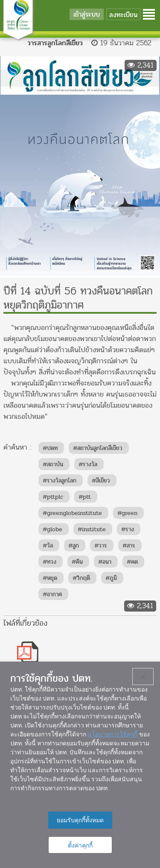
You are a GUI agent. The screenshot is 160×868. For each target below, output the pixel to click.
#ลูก (74, 546)
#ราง (128, 529)
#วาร (101, 546)
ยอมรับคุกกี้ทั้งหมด (80, 820)
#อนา (105, 562)
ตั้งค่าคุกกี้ (80, 845)
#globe (52, 529)
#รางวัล (88, 464)
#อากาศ (52, 594)
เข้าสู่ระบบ (87, 14)
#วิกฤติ (81, 578)
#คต (132, 562)
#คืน (77, 562)
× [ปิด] (143, 677)
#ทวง (49, 562)
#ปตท (50, 448)
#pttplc (53, 497)
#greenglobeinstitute (72, 513)
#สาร (129, 546)
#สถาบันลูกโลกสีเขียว (98, 448)
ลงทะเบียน (123, 15)
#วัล (48, 546)
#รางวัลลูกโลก (60, 481)
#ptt (85, 497)
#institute (92, 529)
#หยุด (50, 578)
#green (127, 513)
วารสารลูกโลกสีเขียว (55, 43)
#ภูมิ (111, 578)
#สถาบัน (53, 464)
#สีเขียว (101, 481)
